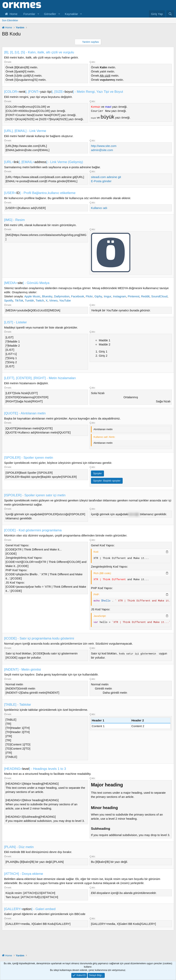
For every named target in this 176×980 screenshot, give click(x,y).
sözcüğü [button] (134, 514)
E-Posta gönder (101, 181)
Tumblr (29, 300)
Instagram (120, 296)
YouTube (65, 300)
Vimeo (53, 300)
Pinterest (134, 296)
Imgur (107, 296)
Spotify (9, 300)
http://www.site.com (104, 146)
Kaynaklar (71, 14)
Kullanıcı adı (99, 208)
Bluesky (47, 296)
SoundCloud (159, 296)
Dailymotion (62, 296)
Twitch (40, 300)
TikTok (19, 300)
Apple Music (32, 296)
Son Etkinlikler (10, 20)
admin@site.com (102, 150)
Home (11, 14)
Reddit (145, 296)
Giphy (98, 296)
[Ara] (170, 14)
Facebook (78, 296)
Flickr (89, 296)
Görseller (50, 14)
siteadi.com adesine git (106, 177)
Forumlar (29, 14)
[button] (38, 14)
